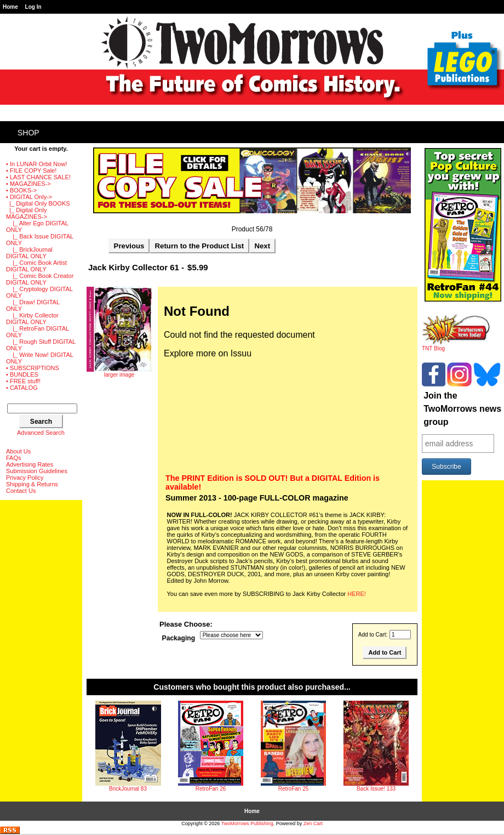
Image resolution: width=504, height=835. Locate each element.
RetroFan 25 (294, 789)
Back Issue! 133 (376, 789)
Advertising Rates (30, 464)
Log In (33, 7)
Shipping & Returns (32, 484)
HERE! (357, 594)
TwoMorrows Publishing (247, 823)
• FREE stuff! (23, 381)
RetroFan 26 (211, 789)
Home (10, 7)
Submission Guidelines (37, 471)
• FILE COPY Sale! (31, 171)
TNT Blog (456, 346)
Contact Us (21, 491)
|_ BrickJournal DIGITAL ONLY (29, 253)
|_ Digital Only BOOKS (38, 203)
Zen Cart (313, 823)
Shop (28, 133)
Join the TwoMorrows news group (462, 409)
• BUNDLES (22, 374)
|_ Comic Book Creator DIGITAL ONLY (40, 279)
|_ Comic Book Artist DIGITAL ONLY (36, 266)
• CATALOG (22, 388)
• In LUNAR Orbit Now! (36, 164)
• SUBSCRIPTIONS (33, 368)
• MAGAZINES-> (28, 184)
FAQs (14, 458)
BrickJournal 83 (128, 789)
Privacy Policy (25, 478)
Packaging (179, 638)
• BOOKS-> (21, 190)
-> (29, 197)
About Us (18, 451)
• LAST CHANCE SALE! (38, 177)
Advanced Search (41, 433)
